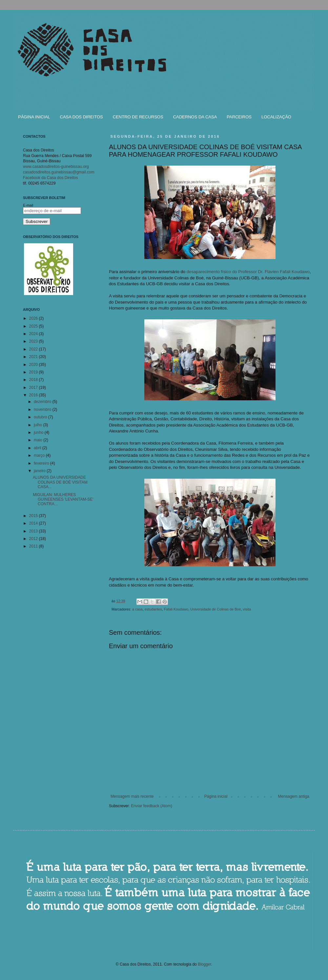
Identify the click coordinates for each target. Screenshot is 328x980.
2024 (34, 334)
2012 (34, 539)
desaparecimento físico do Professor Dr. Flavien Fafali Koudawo (248, 272)
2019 (34, 372)
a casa (137, 609)
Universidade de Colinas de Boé (215, 609)
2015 (34, 516)
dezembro (43, 402)
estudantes (153, 609)
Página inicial (216, 796)
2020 (34, 365)
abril (38, 448)
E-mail (28, 205)
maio (39, 440)
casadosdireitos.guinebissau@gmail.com (59, 172)
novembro (43, 410)
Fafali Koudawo (176, 609)
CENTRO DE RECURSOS (138, 117)
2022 (34, 349)
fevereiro (42, 463)
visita (247, 609)
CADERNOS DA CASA (195, 117)
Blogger (205, 964)
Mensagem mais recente (132, 796)
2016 (34, 395)
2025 (34, 326)
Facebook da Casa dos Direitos (50, 178)
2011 (34, 546)
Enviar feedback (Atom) (151, 806)
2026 (34, 318)
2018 (34, 380)
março (40, 455)
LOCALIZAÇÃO (276, 117)
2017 (34, 388)
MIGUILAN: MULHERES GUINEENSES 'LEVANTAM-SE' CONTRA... (63, 500)
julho (39, 425)
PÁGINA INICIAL (34, 117)
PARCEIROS (239, 117)
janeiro (40, 471)
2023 (34, 341)
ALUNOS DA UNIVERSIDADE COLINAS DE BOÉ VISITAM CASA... (60, 482)
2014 (34, 523)
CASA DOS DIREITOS (82, 117)
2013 (34, 531)
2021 (34, 357)
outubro (41, 417)
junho (39, 432)
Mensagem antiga (294, 796)
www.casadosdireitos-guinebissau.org (56, 167)
